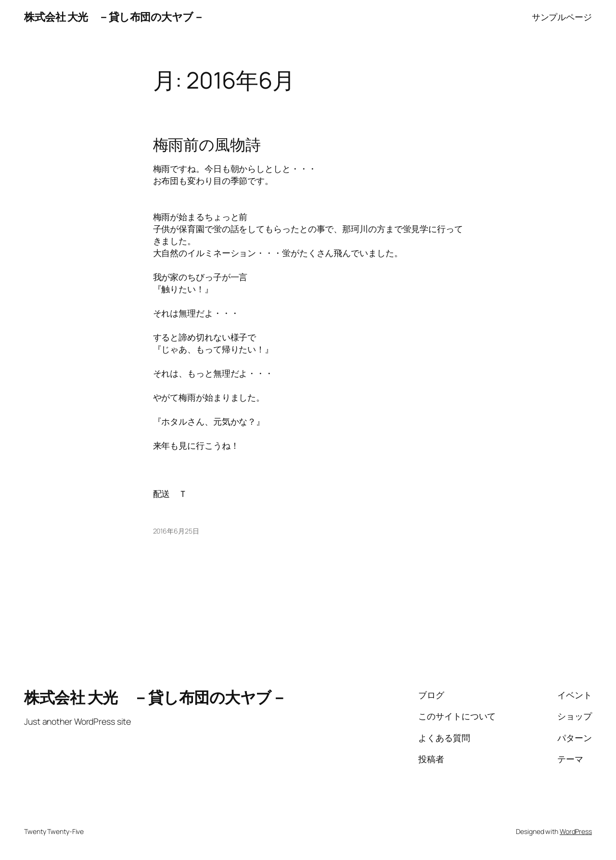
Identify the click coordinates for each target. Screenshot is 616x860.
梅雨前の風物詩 (207, 145)
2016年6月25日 (176, 531)
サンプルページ (562, 17)
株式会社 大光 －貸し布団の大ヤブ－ (114, 17)
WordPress (576, 831)
